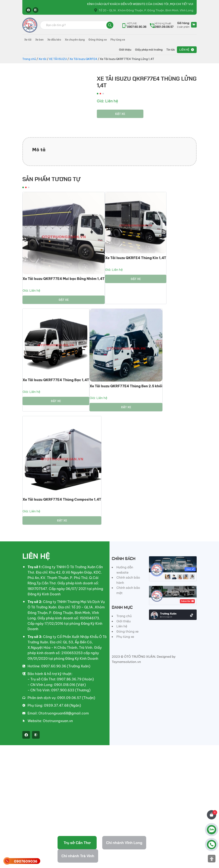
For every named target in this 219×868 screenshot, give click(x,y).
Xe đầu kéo (54, 40)
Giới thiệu (125, 50)
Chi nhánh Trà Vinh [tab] (78, 856)
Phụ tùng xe (118, 40)
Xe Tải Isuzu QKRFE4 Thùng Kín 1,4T (136, 258)
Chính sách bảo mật (128, 590)
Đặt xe (120, 114)
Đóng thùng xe (98, 40)
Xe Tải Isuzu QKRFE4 (83, 59)
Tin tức (171, 50)
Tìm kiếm (110, 25)
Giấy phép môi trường (149, 50)
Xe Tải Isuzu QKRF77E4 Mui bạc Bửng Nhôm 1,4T (64, 279)
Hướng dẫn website (125, 570)
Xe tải (28, 40)
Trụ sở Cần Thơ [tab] (77, 843)
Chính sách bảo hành (128, 580)
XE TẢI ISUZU (58, 59)
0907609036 (26, 861)
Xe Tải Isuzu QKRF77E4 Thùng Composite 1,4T (62, 499)
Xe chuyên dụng (75, 40)
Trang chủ (29, 59)
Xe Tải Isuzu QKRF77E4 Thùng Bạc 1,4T (56, 380)
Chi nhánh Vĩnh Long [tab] (124, 843)
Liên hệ (184, 50)
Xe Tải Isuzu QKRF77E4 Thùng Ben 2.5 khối (126, 386)
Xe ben (39, 40)
